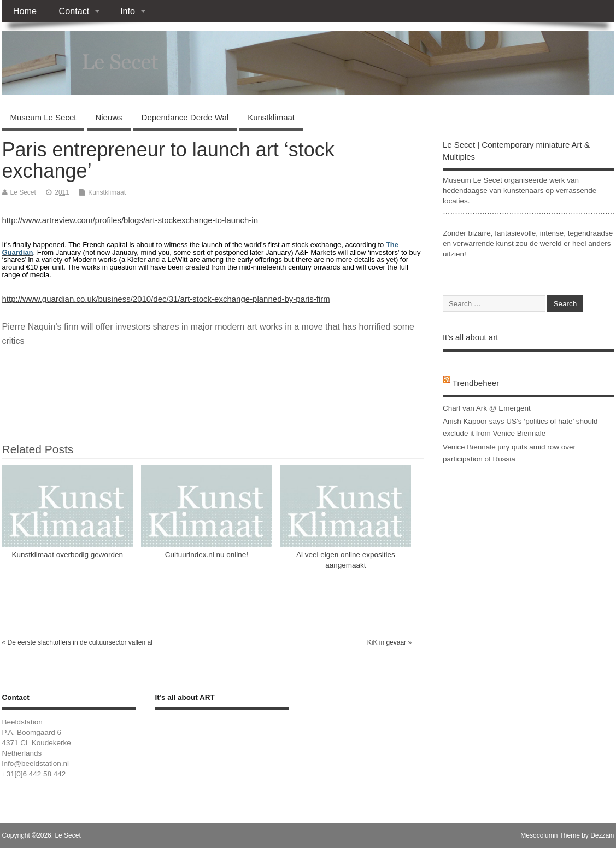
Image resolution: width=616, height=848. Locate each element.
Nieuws (108, 117)
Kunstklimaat (271, 117)
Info (128, 11)
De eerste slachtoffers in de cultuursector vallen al (80, 642)
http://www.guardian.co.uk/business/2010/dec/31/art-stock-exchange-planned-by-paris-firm (166, 299)
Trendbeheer (476, 383)
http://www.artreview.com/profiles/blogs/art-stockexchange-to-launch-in (130, 220)
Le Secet (23, 192)
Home (25, 11)
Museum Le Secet (43, 117)
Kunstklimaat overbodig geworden (68, 555)
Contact (74, 11)
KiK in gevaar (387, 642)
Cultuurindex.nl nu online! (207, 555)
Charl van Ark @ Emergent (487, 408)
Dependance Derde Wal (185, 117)
